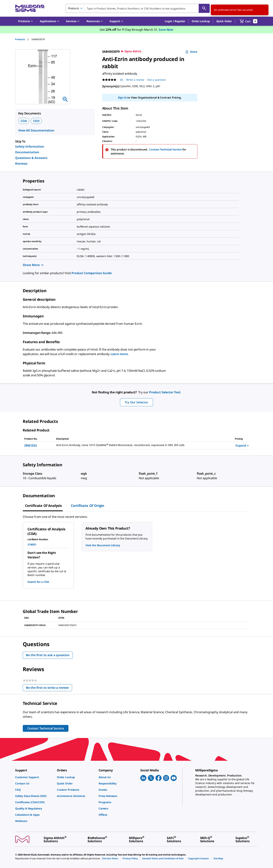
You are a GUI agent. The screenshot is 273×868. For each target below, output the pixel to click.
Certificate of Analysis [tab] (43, 506)
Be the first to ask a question (48, 655)
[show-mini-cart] (248, 21)
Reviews (21, 164)
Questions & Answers (31, 158)
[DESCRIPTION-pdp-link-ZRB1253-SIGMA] (141, 445)
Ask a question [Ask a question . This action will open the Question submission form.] (157, 80)
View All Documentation (36, 130)
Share (191, 52)
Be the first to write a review (49, 688)
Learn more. (120, 354)
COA (24, 121)
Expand (242, 445)
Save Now (166, 30)
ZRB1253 (31, 445)
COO (36, 121)
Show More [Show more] (33, 265)
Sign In (122, 97)
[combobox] (138, 8)
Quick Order (224, 21)
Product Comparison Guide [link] (91, 273)
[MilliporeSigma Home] (30, 8)
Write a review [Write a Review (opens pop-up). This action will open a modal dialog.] (135, 80)
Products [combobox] (74, 8)
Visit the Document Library (103, 545)
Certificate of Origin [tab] (88, 506)
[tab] (23, 39)
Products (20, 39)
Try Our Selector (136, 402)
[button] (175, 21)
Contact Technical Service (165, 149)
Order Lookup (201, 21)
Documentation (27, 152)
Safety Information (30, 146)
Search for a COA (38, 582)
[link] (34, 777)
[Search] (204, 8)
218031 (32, 544)
